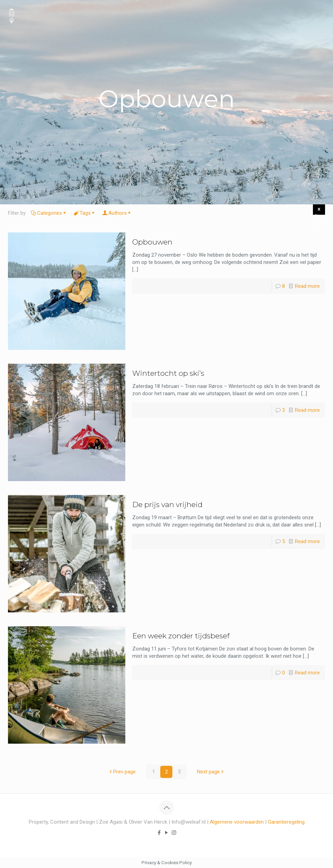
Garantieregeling (286, 822)
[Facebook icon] (159, 833)
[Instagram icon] (174, 833)
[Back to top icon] (166, 808)
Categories (49, 213)
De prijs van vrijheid (167, 504)
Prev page (122, 772)
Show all (320, 210)
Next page (211, 772)
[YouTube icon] (167, 833)
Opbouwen (152, 242)
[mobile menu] (322, 16)
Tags (85, 213)
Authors (117, 213)
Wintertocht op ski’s (168, 373)
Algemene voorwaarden (237, 822)
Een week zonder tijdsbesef (181, 636)
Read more (307, 286)
